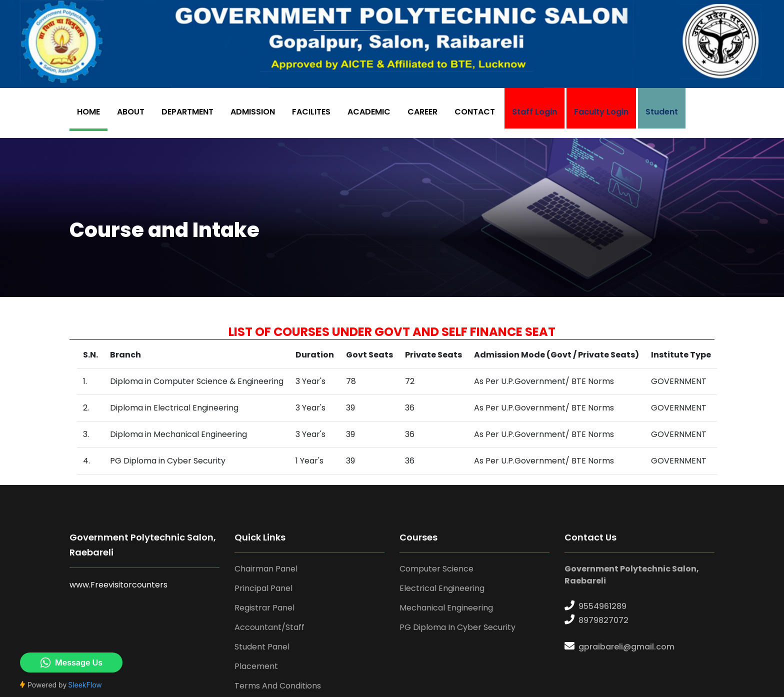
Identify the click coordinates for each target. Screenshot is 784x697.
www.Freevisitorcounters (118, 585)
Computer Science (436, 569)
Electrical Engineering (442, 588)
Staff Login (534, 112)
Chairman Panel (266, 569)
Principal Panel (263, 588)
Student (662, 112)
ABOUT (131, 112)
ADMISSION (253, 112)
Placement (256, 666)
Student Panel (262, 647)
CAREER (422, 112)
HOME (88, 112)
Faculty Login (601, 112)
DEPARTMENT (187, 112)
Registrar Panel (264, 608)
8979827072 (603, 620)
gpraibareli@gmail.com (626, 647)
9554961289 (602, 606)
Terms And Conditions (278, 686)
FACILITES (311, 112)
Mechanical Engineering (446, 608)
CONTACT (475, 112)
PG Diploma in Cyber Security (457, 627)
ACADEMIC (369, 112)
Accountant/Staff (269, 627)
